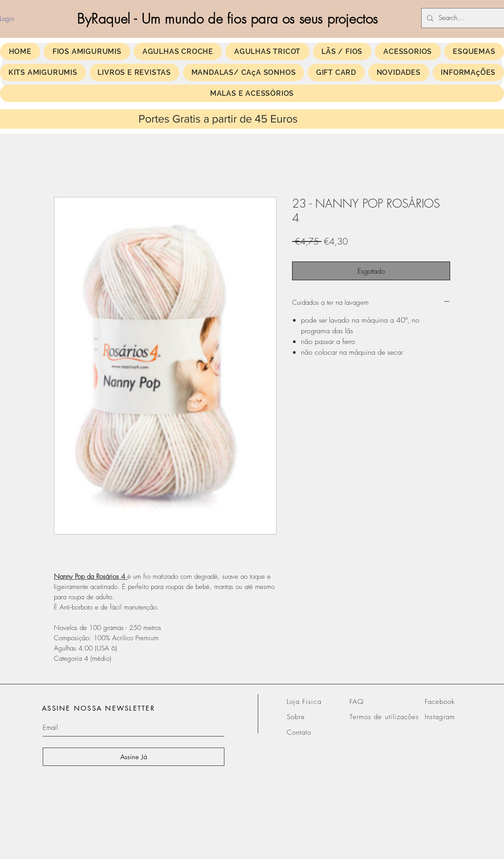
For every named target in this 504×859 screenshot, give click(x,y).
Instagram (440, 717)
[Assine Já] (134, 757)
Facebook (440, 702)
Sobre (296, 717)
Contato (299, 732)
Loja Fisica (304, 702)
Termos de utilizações (384, 717)
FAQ (357, 702)
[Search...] (468, 18)
